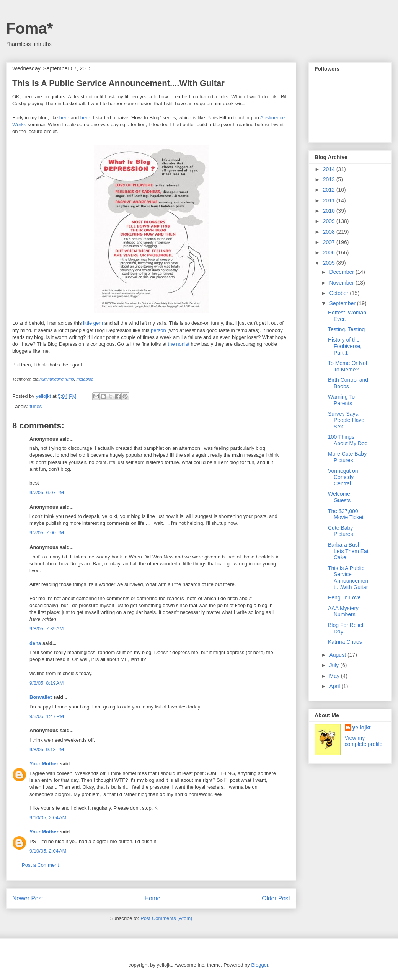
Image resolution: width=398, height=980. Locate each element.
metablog (85, 379)
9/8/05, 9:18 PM (47, 750)
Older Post (276, 898)
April (335, 686)
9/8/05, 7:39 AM (46, 629)
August (338, 655)
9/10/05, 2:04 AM (48, 818)
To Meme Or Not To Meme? (348, 366)
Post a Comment (40, 865)
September (343, 303)
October (339, 293)
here (64, 118)
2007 (330, 242)
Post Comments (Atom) (166, 918)
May (335, 676)
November (342, 283)
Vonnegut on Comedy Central (343, 477)
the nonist (179, 344)
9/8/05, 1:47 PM (47, 716)
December (342, 272)
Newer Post (28, 898)
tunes (36, 406)
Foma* (29, 28)
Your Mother (44, 764)
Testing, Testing (346, 329)
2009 (330, 221)
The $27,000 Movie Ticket (346, 514)
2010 (330, 211)
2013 (330, 179)
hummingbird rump (57, 379)
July (335, 665)
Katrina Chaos (345, 642)
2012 (330, 190)
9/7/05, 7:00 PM (47, 533)
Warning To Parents (341, 400)
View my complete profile (364, 741)
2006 (330, 252)
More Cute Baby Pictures (347, 457)
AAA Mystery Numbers (343, 611)
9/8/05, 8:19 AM (46, 683)
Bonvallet (41, 697)
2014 (330, 169)
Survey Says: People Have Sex (346, 420)
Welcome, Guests (340, 497)
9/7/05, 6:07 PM (47, 492)
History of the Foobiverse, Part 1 (345, 346)
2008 (330, 232)
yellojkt (362, 728)
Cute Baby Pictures (341, 531)
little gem (93, 323)
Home (153, 898)
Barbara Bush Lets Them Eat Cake (348, 551)
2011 (330, 200)
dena (35, 643)
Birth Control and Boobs (348, 383)
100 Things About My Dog (348, 440)
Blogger (259, 965)
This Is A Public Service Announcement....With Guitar (348, 578)
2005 (330, 263)
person (158, 330)
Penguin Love (344, 597)
